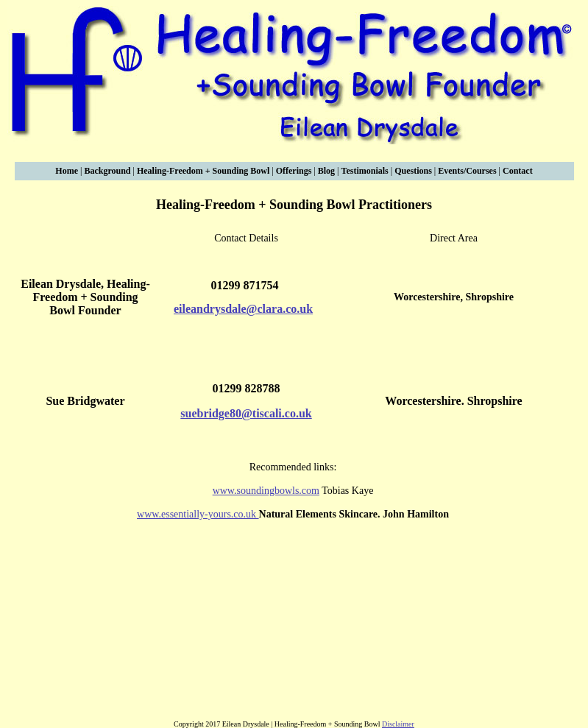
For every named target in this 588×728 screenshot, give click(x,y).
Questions (413, 171)
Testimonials (364, 171)
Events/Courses (467, 171)
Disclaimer (398, 724)
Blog (327, 171)
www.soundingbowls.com (266, 491)
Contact (518, 171)
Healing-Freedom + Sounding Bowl (204, 171)
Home (67, 171)
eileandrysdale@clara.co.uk (243, 309)
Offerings (294, 171)
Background (107, 171)
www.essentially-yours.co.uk (198, 514)
